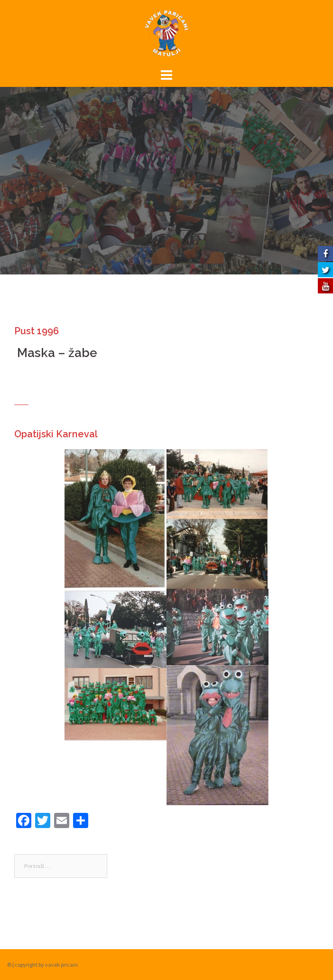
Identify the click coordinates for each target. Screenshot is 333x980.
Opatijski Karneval (56, 434)
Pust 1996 (37, 331)
